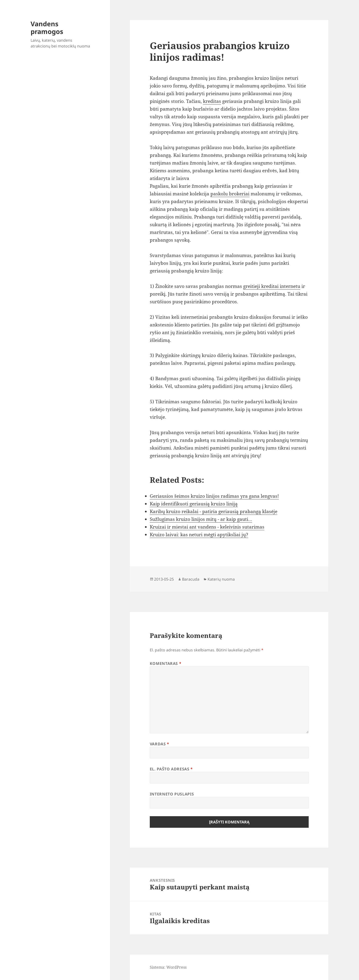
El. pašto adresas (171, 769)
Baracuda (191, 579)
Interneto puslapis (172, 794)
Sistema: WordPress (168, 967)
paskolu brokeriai (230, 194)
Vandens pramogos (47, 28)
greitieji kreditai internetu (272, 286)
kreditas (212, 101)
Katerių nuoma (221, 579)
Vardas (160, 744)
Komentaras (166, 663)
